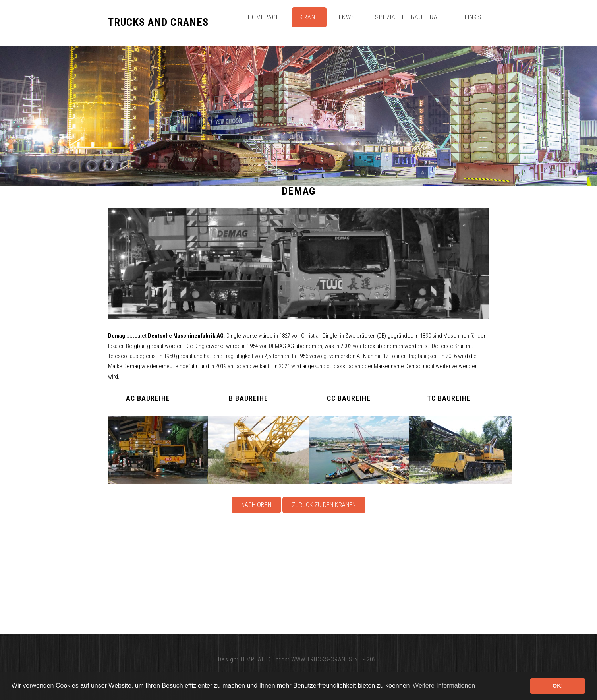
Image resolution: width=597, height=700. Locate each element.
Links (473, 17)
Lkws (347, 17)
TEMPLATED (255, 659)
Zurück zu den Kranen (324, 505)
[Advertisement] (346, 575)
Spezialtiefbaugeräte (410, 17)
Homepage (264, 17)
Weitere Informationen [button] (444, 685)
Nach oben (256, 505)
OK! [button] (558, 686)
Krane (309, 17)
